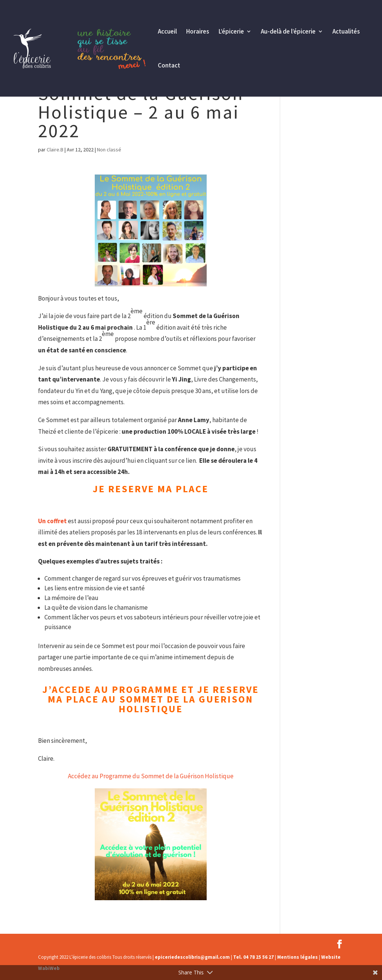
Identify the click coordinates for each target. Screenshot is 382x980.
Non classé (109, 150)
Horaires (198, 32)
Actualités (346, 32)
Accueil (167, 32)
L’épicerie (231, 32)
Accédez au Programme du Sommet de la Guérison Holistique (151, 776)
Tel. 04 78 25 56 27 (253, 957)
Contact (169, 66)
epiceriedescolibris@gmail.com (192, 957)
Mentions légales (298, 957)
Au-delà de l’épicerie (288, 32)
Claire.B (55, 150)
